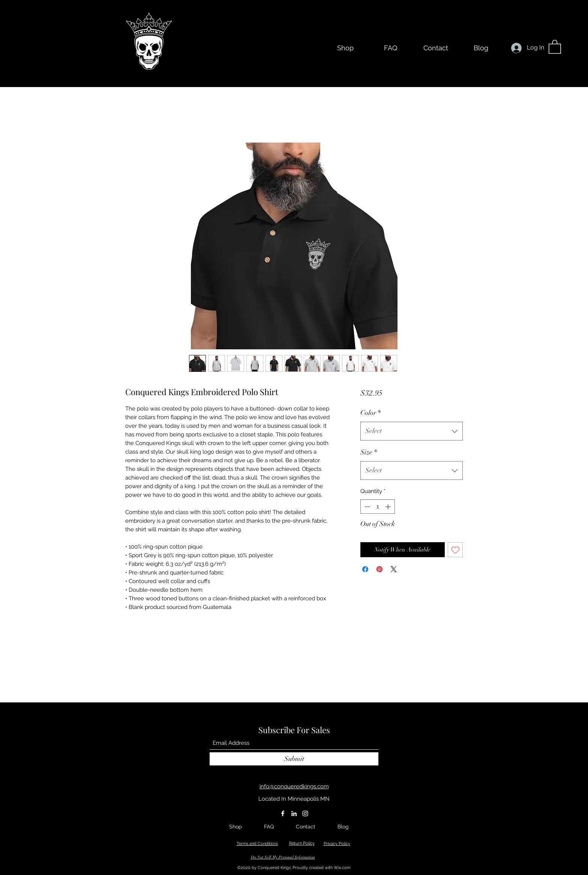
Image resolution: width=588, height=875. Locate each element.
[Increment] (389, 507)
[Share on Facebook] (365, 569)
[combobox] (412, 431)
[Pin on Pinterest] (379, 569)
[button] (555, 46)
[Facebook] (283, 813)
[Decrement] (367, 507)
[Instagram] (305, 813)
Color (370, 413)
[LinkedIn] (294, 813)
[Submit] (294, 759)
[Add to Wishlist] (455, 550)
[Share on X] (394, 569)
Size (369, 452)
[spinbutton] (377, 507)
